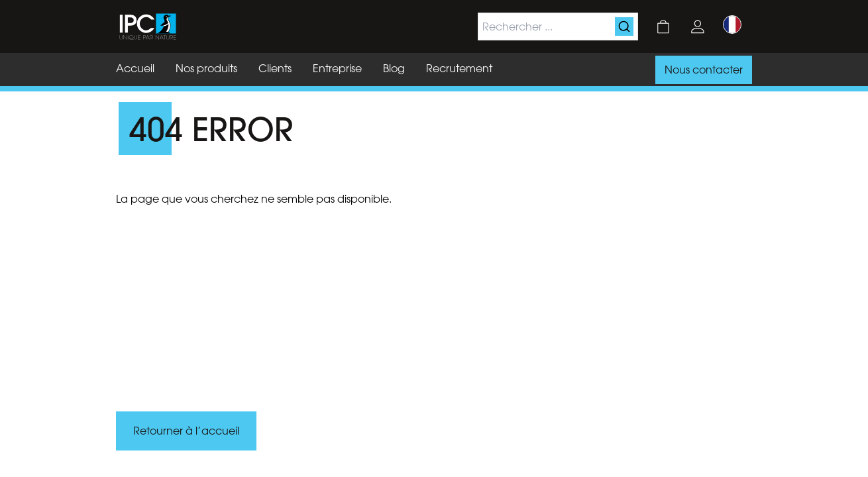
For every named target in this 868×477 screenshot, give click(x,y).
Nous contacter (704, 71)
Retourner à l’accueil (186, 432)
